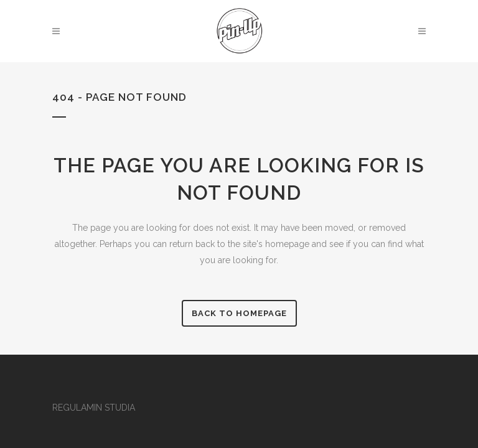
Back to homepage (239, 313)
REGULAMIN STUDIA (94, 408)
